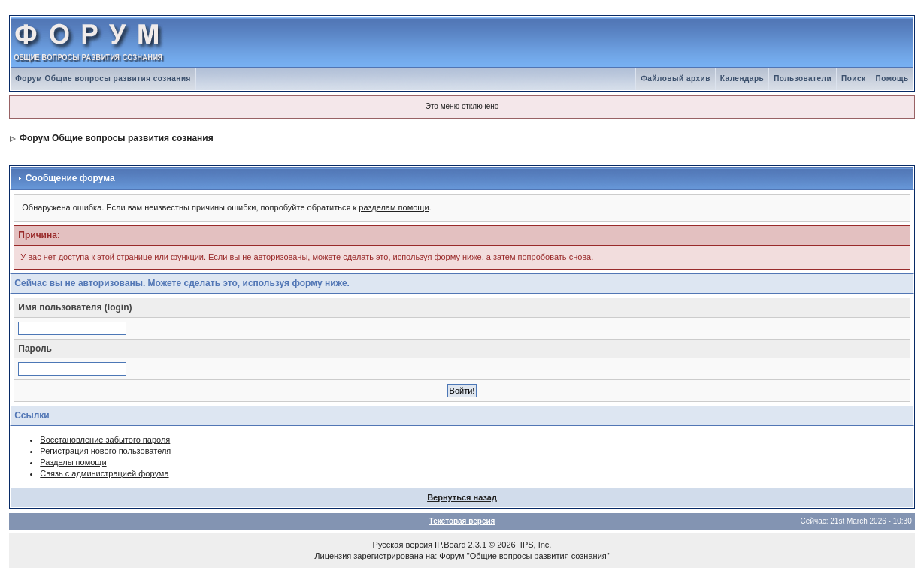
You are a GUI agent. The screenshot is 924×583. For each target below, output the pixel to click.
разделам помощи (394, 207)
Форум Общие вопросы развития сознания (103, 79)
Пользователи (803, 79)
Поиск (854, 79)
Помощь (892, 79)
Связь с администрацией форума (104, 473)
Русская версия (403, 545)
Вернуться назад (462, 497)
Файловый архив (676, 79)
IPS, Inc (535, 545)
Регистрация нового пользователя (105, 451)
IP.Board (450, 545)
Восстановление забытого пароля (105, 440)
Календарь (742, 79)
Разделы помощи (73, 462)
